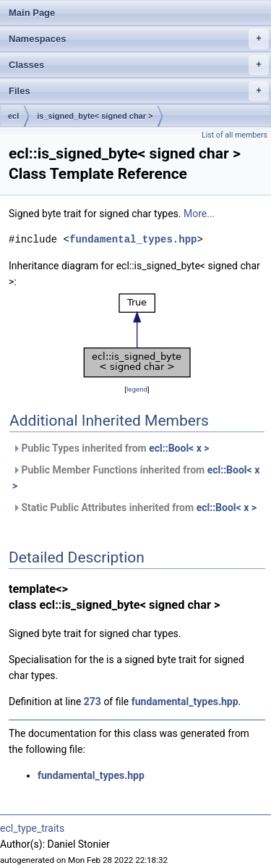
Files (139, 91)
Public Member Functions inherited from (136, 478)
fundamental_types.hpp (133, 239)
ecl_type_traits (32, 828)
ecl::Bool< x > (179, 448)
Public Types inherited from (111, 448)
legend (137, 389)
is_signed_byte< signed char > (95, 116)
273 (93, 701)
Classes (139, 65)
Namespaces (139, 39)
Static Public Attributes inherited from (134, 507)
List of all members (235, 135)
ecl (13, 116)
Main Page (32, 13)
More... (199, 214)
